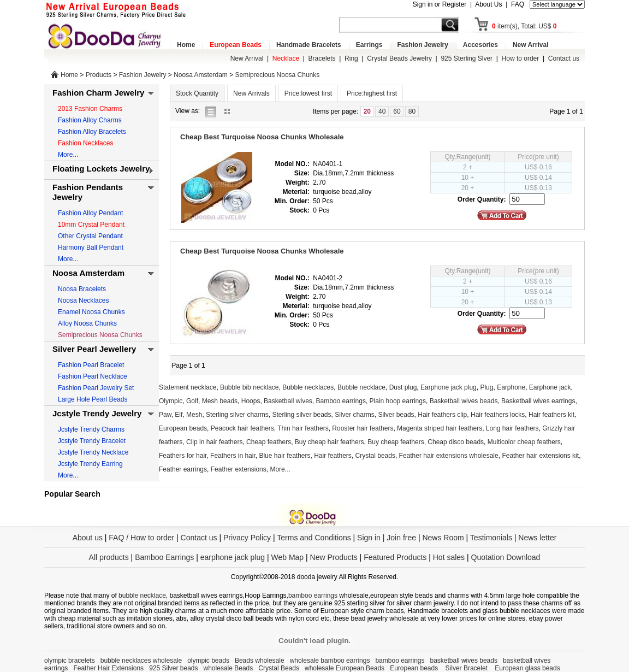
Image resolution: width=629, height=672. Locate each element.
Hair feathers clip (442, 415)
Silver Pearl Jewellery (94, 349)
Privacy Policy (247, 538)
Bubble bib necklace (249, 387)
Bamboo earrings (341, 401)
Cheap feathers (269, 442)
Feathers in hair (233, 456)
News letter (537, 538)
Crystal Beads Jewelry (399, 58)
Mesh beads (220, 401)
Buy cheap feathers (396, 442)
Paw (165, 415)
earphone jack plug (233, 557)
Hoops (251, 401)
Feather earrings (183, 469)
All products (109, 557)
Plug (486, 387)
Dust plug (403, 387)
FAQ (518, 4)
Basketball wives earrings (538, 401)
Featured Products (395, 557)
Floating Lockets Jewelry (101, 169)
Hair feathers (333, 456)
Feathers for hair (183, 456)
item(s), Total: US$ (524, 26)
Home (186, 45)
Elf (179, 415)
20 (367, 111)
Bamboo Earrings (164, 557)
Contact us (564, 58)
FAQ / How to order (141, 538)
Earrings (369, 45)
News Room (444, 538)
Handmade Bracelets (309, 45)
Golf (192, 401)
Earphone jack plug (449, 387)
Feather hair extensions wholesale (449, 456)
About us (88, 538)
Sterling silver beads (301, 415)
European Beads (236, 45)
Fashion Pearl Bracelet (91, 365)
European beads (183, 428)
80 (412, 111)
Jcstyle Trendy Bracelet (92, 441)
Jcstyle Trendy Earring (90, 464)
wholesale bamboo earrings (330, 661)
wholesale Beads (229, 668)
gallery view (230, 111)
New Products (334, 557)
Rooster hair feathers (363, 428)
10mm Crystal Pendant (91, 225)
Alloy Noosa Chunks (87, 323)
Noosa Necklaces (83, 300)
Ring (351, 58)
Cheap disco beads (456, 442)
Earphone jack (550, 387)
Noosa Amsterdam (201, 75)
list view (213, 111)
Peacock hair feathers (242, 428)
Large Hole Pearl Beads (93, 399)
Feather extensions (239, 469)
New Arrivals (251, 93)
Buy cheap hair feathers (330, 442)
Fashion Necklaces (85, 143)
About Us (488, 4)
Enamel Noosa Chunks (91, 312)
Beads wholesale (260, 661)
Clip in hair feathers (214, 442)
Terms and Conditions (314, 538)
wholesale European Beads (345, 668)
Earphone (511, 387)
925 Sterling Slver (467, 58)
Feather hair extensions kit (540, 456)
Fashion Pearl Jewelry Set (96, 388)
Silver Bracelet (468, 668)
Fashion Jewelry (422, 45)
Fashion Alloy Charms (90, 120)
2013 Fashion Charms (90, 109)
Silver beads (396, 415)
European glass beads (527, 668)
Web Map (287, 557)
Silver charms (355, 415)
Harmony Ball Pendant (91, 247)
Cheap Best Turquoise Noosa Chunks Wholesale (262, 137)
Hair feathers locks (498, 415)
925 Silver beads (173, 668)
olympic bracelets (70, 661)
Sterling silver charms (237, 415)
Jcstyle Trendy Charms (91, 429)
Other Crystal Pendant (90, 236)
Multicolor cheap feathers (524, 442)
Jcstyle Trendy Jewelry (97, 413)
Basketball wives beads (464, 401)
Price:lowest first (308, 93)
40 (382, 111)
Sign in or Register (440, 4)
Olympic (171, 401)
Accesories (480, 45)
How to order (521, 58)
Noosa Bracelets (82, 289)
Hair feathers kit (551, 415)
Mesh (194, 415)
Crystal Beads (279, 668)
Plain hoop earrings (398, 401)
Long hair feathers (512, 428)
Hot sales (449, 557)
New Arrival (531, 45)
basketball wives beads (464, 661)
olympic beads (208, 661)
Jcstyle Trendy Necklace (93, 452)
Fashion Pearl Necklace (93, 376)
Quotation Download (506, 557)
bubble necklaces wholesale (141, 661)
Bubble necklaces (308, 387)
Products (99, 75)
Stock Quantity (197, 93)
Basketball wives (288, 401)
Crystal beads (375, 456)
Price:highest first (372, 93)
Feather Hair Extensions (108, 668)
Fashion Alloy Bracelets (92, 132)
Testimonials (491, 538)
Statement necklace (188, 387)
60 (397, 111)
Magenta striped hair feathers (440, 428)
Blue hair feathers (284, 456)
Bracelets (322, 58)
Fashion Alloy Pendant (90, 213)
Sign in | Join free (387, 538)
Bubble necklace (361, 387)
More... (68, 155)
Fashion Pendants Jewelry (88, 192)
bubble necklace (142, 596)
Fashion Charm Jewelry (98, 93)
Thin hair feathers (303, 428)
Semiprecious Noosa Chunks (278, 75)
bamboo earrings (313, 596)
